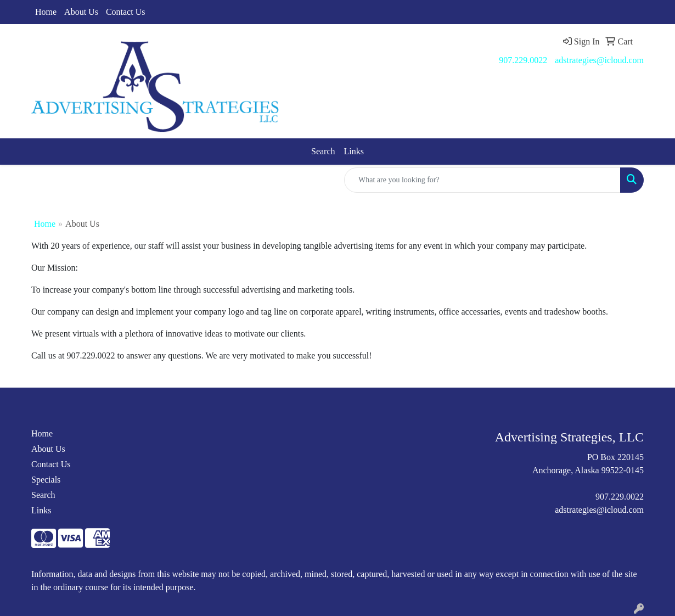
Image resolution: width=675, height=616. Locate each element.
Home (46, 12)
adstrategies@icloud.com (599, 60)
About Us (81, 12)
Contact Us (126, 12)
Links (354, 151)
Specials (46, 480)
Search (323, 151)
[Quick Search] (482, 180)
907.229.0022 (523, 60)
